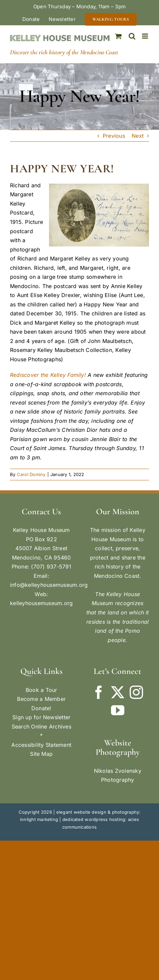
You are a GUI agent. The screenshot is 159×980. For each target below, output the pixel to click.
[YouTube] (118, 710)
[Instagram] (136, 692)
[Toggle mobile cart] (118, 36)
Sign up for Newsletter (41, 717)
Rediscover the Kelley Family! (48, 375)
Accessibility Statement (41, 745)
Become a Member (41, 699)
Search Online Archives (41, 727)
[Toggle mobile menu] (145, 36)
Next (138, 136)
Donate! (41, 708)
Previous (114, 136)
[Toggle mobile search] (132, 36)
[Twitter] (118, 692)
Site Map (41, 754)
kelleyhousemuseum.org (41, 603)
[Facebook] (99, 692)
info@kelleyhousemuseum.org (49, 585)
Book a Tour (41, 690)
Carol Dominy (31, 474)
